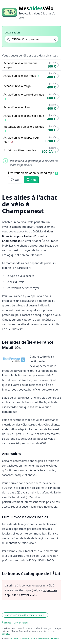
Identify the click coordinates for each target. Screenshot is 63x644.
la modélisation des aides (23, 639)
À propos (7, 623)
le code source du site (48, 639)
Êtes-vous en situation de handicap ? (31, 173)
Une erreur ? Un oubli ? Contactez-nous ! (25, 615)
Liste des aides (21, 623)
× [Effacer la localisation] (55, 40)
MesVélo (36, 8)
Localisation (12, 32)
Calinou (6, 634)
